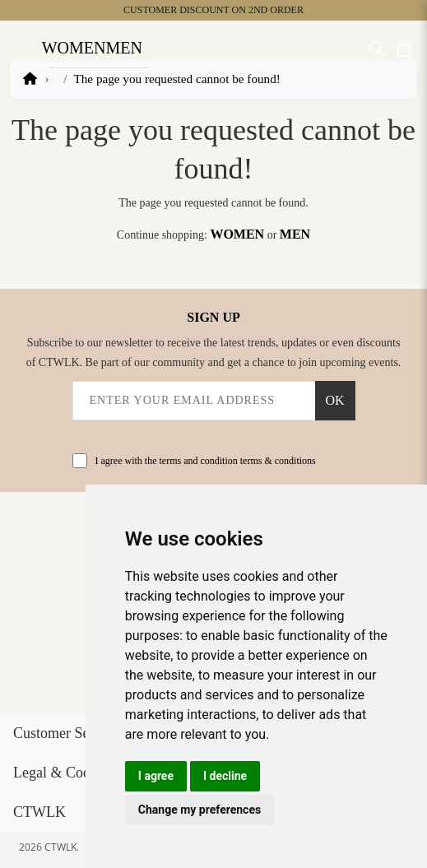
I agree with (206, 461)
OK (334, 400)
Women (74, 48)
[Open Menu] (21, 48)
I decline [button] (225, 776)
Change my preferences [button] (200, 810)
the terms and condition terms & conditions (230, 461)
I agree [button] (156, 776)
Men (123, 48)
